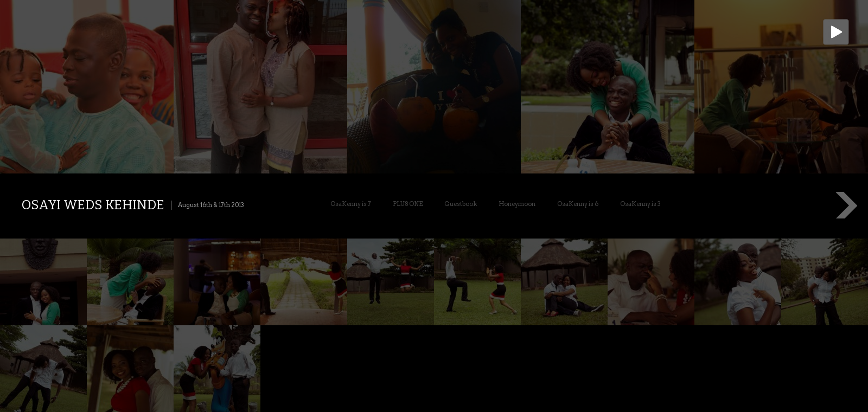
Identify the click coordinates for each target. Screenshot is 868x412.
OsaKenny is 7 (351, 204)
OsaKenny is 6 (578, 204)
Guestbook (461, 204)
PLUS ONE (408, 204)
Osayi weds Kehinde (93, 205)
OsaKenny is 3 (640, 204)
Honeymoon (517, 204)
